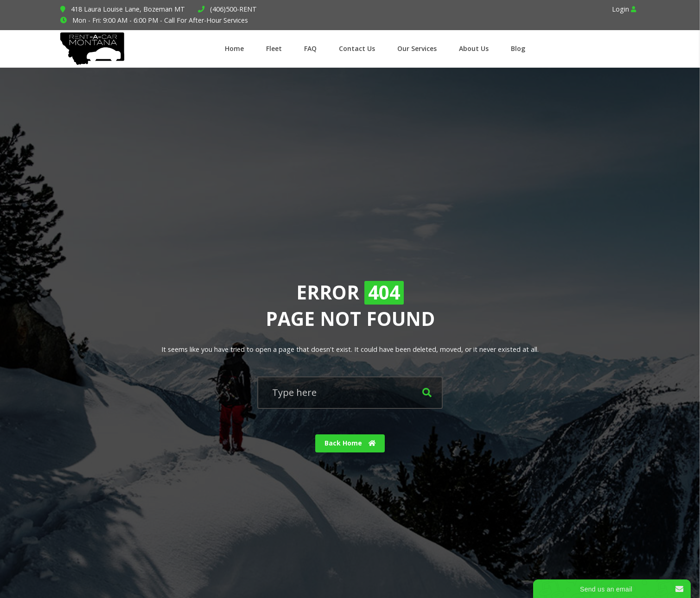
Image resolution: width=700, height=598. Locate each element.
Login (624, 9)
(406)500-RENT (233, 9)
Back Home (350, 443)
